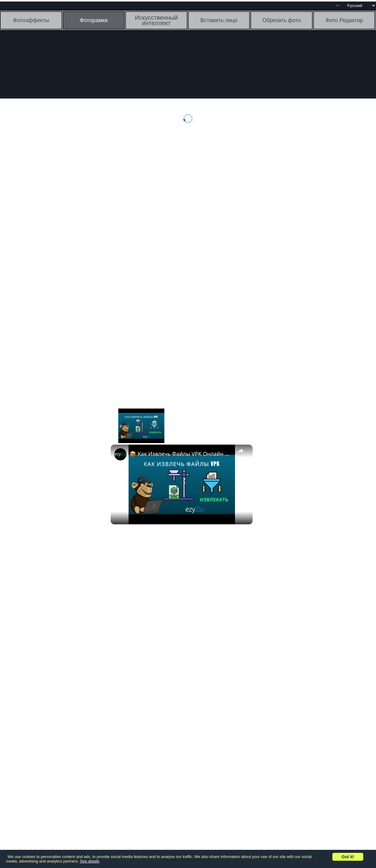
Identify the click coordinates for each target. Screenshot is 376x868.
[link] (120, 454)
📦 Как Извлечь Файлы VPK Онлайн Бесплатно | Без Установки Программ (181, 454)
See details (90, 861)
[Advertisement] (47, 229)
